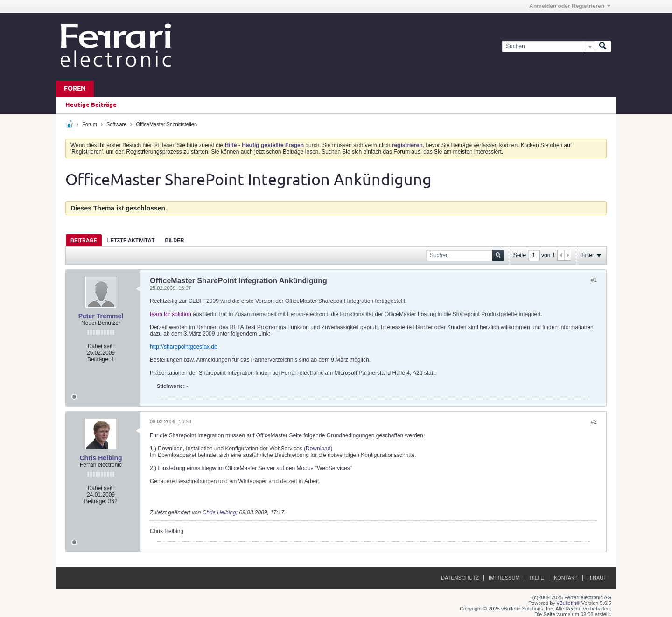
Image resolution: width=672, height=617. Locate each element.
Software (116, 124)
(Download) (318, 449)
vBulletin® (568, 603)
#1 (594, 280)
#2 (594, 422)
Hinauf (597, 578)
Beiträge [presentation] (84, 240)
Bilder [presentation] (174, 240)
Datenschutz (460, 578)
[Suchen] (548, 46)
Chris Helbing (101, 458)
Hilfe (537, 578)
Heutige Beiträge (91, 105)
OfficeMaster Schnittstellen (166, 124)
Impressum (504, 578)
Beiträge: (98, 359)
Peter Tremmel (101, 316)
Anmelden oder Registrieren (570, 6)
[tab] (84, 240)
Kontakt (566, 578)
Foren (75, 89)
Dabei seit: (101, 346)
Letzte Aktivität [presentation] (131, 240)
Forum (90, 124)
